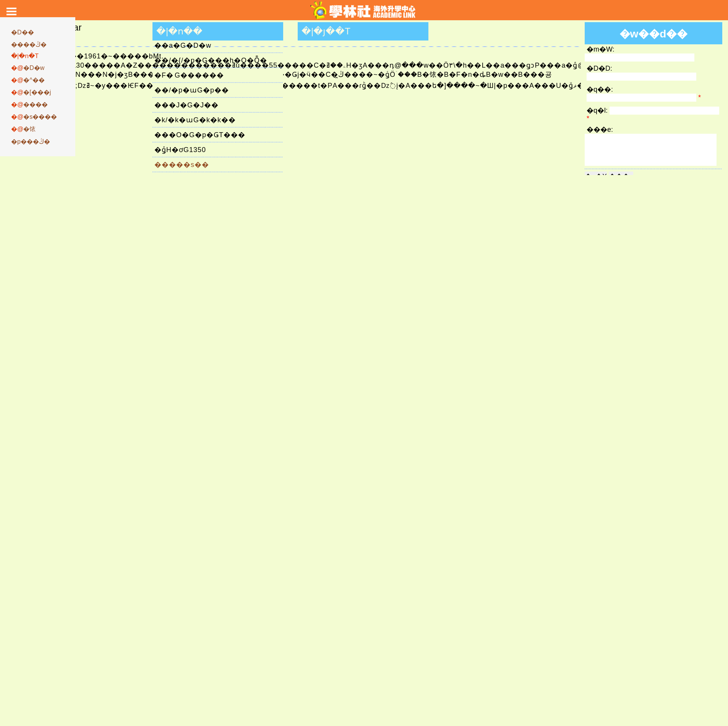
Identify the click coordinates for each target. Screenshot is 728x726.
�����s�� (182, 165)
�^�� (34, 80)
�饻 (29, 129)
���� (36, 105)
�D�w (34, 68)
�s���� (40, 117)
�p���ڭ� (31, 142)
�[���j (37, 92)
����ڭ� (29, 45)
